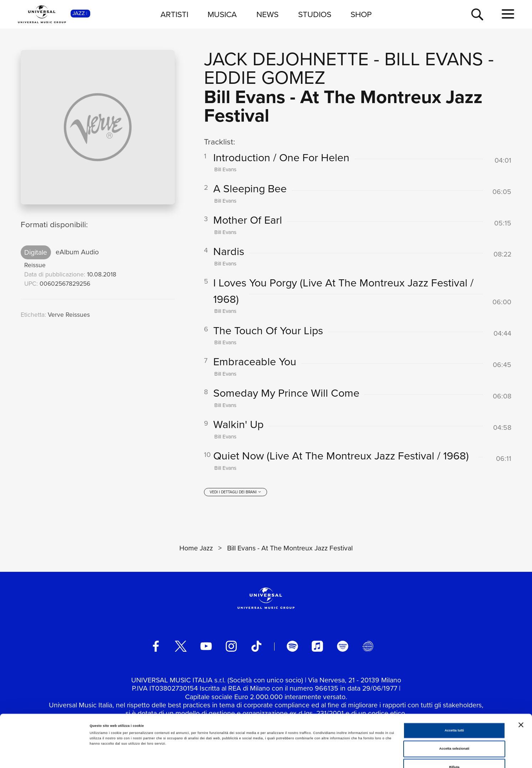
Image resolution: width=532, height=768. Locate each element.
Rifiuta (454, 729)
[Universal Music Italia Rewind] (368, 647)
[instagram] (231, 647)
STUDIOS (315, 14)
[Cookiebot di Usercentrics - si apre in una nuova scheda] (46, 756)
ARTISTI (174, 14)
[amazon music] (343, 647)
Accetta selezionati (454, 711)
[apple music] (317, 647)
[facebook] (156, 647)
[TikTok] (256, 647)
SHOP (361, 14)
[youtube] (206, 647)
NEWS (267, 14)
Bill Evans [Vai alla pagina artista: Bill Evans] (434, 59)
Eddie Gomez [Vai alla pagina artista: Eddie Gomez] (265, 78)
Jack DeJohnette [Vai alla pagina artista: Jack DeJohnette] (286, 59)
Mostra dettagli (297, 756)
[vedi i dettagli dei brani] (236, 493)
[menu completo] (508, 14)
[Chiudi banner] (521, 687)
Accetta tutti (454, 692)
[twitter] (181, 647)
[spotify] (292, 647)
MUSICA (222, 14)
